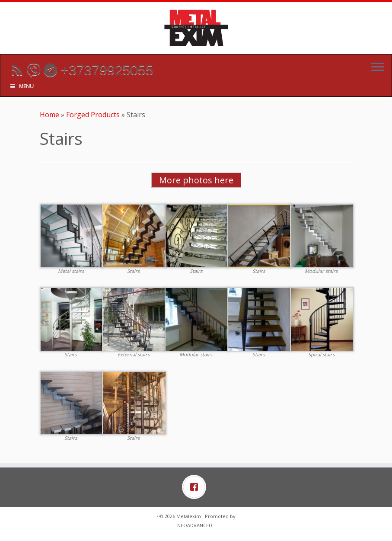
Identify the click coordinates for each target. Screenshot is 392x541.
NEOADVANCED (195, 525)
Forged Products (93, 115)
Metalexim (189, 516)
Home (49, 115)
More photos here (196, 180)
